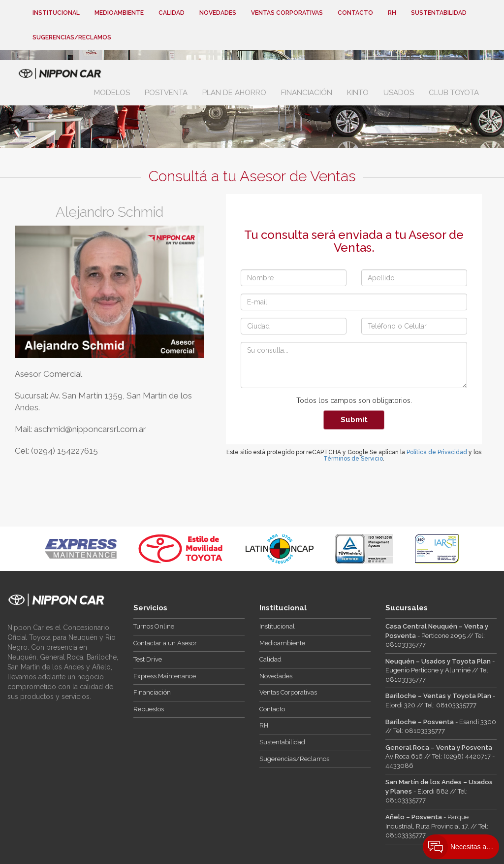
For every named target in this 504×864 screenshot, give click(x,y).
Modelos (112, 93)
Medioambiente (119, 13)
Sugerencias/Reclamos (72, 37)
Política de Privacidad (437, 452)
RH (392, 13)
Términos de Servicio (353, 459)
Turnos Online (154, 626)
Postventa (166, 93)
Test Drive (148, 659)
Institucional (56, 13)
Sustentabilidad (439, 13)
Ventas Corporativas (287, 13)
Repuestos (149, 709)
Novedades (218, 13)
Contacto (355, 13)
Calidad (172, 13)
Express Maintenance (165, 676)
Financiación (307, 93)
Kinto (358, 93)
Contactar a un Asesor (165, 643)
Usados (399, 93)
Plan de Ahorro (234, 93)
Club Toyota (454, 93)
